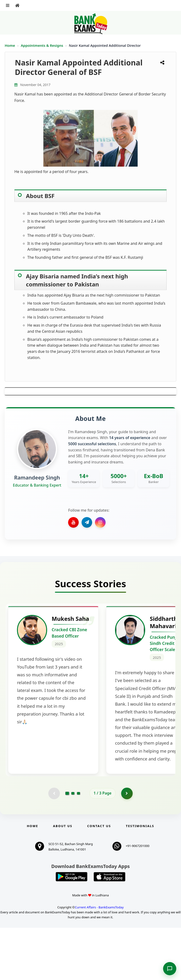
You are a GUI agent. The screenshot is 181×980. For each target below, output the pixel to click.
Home (10, 45)
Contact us (99, 878)
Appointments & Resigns (42, 45)
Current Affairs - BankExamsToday (99, 959)
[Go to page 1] (67, 846)
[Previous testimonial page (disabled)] (54, 846)
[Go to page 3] (78, 846)
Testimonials (140, 878)
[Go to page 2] (73, 846)
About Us (63, 878)
